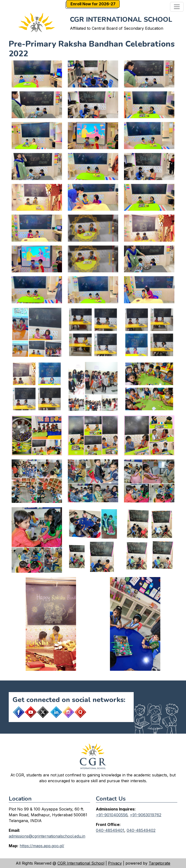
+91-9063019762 (146, 815)
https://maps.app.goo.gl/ (42, 846)
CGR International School (81, 863)
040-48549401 (110, 830)
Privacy (115, 863)
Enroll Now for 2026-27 (93, 4)
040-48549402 (141, 830)
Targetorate (159, 863)
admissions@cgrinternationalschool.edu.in (47, 836)
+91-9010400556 (112, 815)
